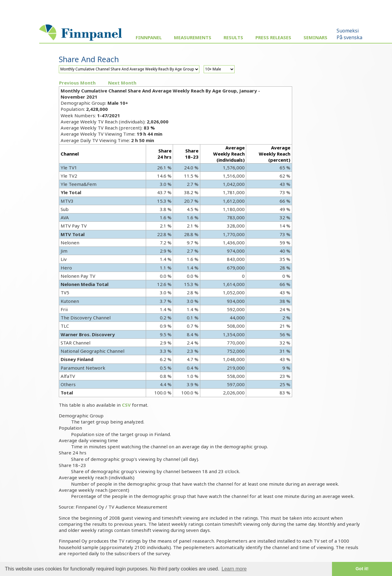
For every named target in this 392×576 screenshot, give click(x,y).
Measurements (193, 37)
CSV (126, 405)
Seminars (315, 37)
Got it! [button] (362, 569)
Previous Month (77, 83)
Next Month (122, 83)
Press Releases (273, 37)
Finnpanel (149, 37)
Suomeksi (348, 31)
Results (233, 37)
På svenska (349, 37)
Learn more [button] (234, 569)
